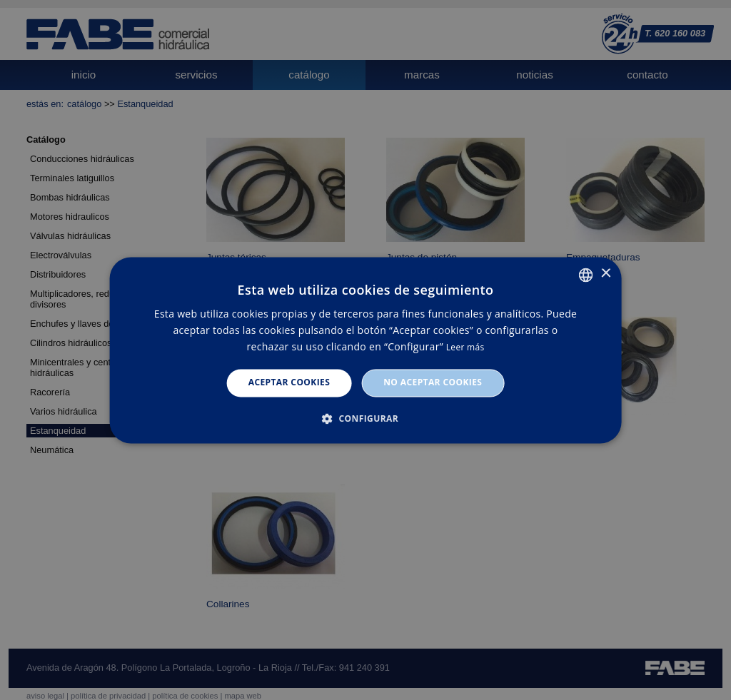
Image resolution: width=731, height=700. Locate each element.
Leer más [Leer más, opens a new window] (465, 348)
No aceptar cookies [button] (433, 383)
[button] (365, 418)
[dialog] (365, 350)
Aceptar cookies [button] (289, 383)
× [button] (605, 274)
